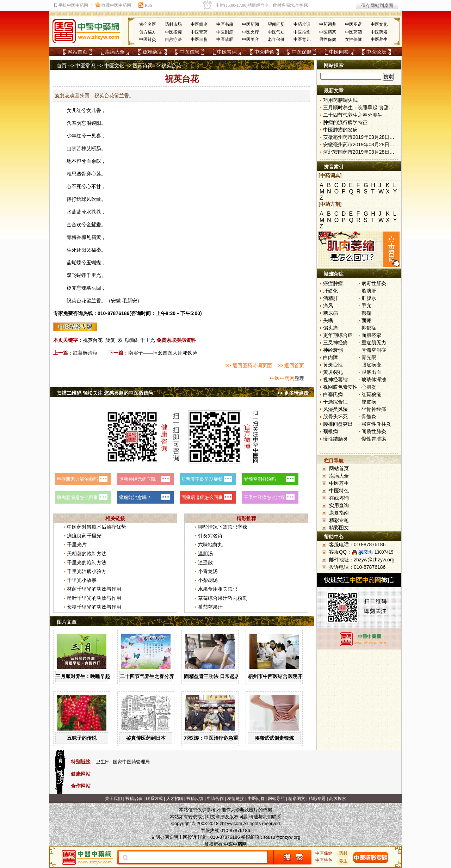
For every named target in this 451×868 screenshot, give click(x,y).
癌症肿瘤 (333, 283)
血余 (91, 161)
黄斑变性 (333, 365)
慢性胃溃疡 (374, 439)
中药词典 (328, 24)
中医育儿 (302, 39)
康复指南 (339, 513)
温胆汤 (205, 554)
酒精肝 (330, 298)
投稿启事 (134, 799)
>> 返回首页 (291, 365)
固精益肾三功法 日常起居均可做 (219, 676)
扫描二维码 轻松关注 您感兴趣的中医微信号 (105, 393)
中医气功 (276, 32)
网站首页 (78, 52)
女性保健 (353, 39)
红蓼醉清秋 (85, 353)
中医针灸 (148, 39)
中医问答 (339, 52)
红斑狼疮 (371, 394)
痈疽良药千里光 (84, 536)
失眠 (328, 320)
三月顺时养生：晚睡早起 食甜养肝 (93, 676)
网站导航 (276, 799)
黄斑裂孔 (333, 372)
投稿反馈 (195, 799)
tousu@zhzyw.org (282, 837)
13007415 (384, 552)
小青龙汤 (208, 571)
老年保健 (276, 39)
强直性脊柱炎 (376, 424)
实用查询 (339, 505)
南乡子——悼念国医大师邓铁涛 (163, 353)
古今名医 (148, 24)
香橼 (81, 237)
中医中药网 (282, 378)
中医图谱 (353, 24)
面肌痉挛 (371, 335)
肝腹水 (369, 298)
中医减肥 (225, 39)
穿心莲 (94, 174)
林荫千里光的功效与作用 (94, 589)
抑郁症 (369, 328)
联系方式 (154, 799)
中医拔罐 (173, 32)
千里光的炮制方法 (87, 562)
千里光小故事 (82, 580)
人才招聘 (175, 799)
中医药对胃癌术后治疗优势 (97, 527)
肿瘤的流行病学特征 (345, 122)
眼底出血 (371, 372)
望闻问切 (276, 24)
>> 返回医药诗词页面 (248, 365)
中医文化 (379, 24)
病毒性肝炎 (374, 283)
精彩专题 (339, 520)
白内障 (330, 357)
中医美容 (251, 39)
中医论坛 (376, 52)
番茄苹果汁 (210, 607)
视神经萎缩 (335, 380)
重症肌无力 (374, 343)
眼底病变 (371, 365)
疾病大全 (115, 52)
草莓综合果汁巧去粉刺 (223, 598)
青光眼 (369, 357)
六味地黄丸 (210, 544)
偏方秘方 (148, 32)
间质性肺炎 (374, 431)
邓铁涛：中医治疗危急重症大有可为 (223, 738)
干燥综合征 (335, 402)
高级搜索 (338, 799)
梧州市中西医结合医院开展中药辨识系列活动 (297, 676)
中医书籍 (225, 24)
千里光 (94, 275)
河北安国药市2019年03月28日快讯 (361, 152)
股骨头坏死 (335, 417)
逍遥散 (205, 562)
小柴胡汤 (208, 580)
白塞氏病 (333, 394)
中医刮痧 (225, 32)
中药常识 (302, 24)
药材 (344, 853)
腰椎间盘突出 (338, 424)
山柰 (72, 148)
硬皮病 (369, 402)
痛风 (328, 306)
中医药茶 (328, 32)
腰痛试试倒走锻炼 (274, 738)
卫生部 (103, 762)
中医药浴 (379, 32)
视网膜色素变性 (340, 387)
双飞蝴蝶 (128, 340)
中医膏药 (199, 32)
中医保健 (302, 52)
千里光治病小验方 (87, 571)
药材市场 (173, 24)
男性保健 (328, 39)
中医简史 (199, 24)
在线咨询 (339, 498)
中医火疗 (251, 32)
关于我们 (113, 799)
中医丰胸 (199, 39)
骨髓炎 (369, 417)
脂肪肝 (369, 291)
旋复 (110, 340)
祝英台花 (93, 340)
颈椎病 (330, 431)
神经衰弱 (333, 350)
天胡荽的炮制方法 (87, 554)
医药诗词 (143, 66)
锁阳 (96, 123)
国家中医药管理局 (131, 762)
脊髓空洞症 (374, 350)
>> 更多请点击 (293, 393)
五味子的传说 (82, 738)
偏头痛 (330, 328)
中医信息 (190, 52)
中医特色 (264, 52)
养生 (344, 861)
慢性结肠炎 (335, 439)
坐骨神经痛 (374, 409)
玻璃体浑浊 (374, 380)
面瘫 (366, 320)
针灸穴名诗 (210, 536)
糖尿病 (330, 313)
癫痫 (366, 313)
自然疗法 (173, 39)
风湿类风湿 (335, 409)
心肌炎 (369, 387)
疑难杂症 (152, 52)
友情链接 (236, 799)
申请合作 (215, 799)
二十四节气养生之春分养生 (149, 676)
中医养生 (379, 39)
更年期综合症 (338, 335)
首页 (62, 66)
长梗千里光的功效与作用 (94, 607)
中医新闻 (251, 24)
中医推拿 (302, 32)
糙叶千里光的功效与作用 (94, 598)
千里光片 (77, 544)
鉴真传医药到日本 (146, 738)
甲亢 (366, 306)
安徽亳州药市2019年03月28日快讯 (361, 137)
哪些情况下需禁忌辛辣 (223, 527)
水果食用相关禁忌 (218, 589)
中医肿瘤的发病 (340, 130)
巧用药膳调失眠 (340, 100)
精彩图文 (339, 528)
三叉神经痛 (335, 343)
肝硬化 (330, 291)
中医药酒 (353, 32)
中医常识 (227, 52)
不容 (76, 161)
